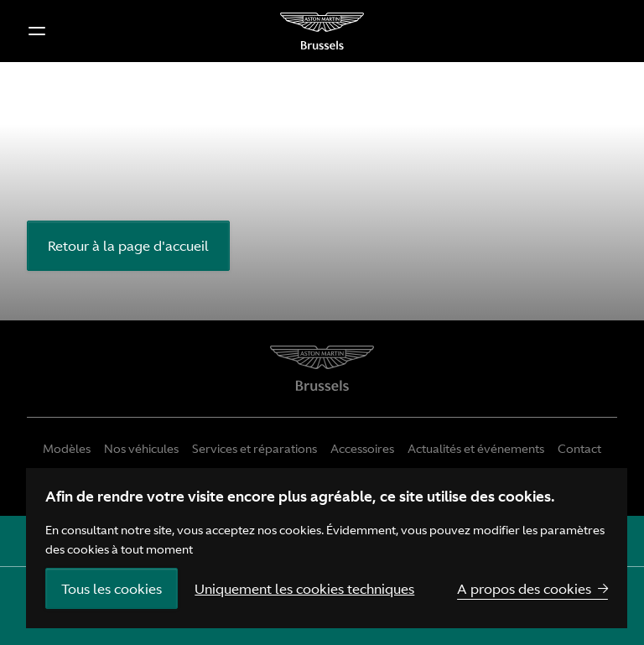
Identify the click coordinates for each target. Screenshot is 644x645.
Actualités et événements (476, 449)
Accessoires (362, 449)
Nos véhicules (141, 449)
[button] (37, 31)
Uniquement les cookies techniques (304, 589)
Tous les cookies (112, 589)
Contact (579, 449)
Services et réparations (254, 449)
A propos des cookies (524, 589)
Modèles (67, 449)
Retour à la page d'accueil (128, 246)
